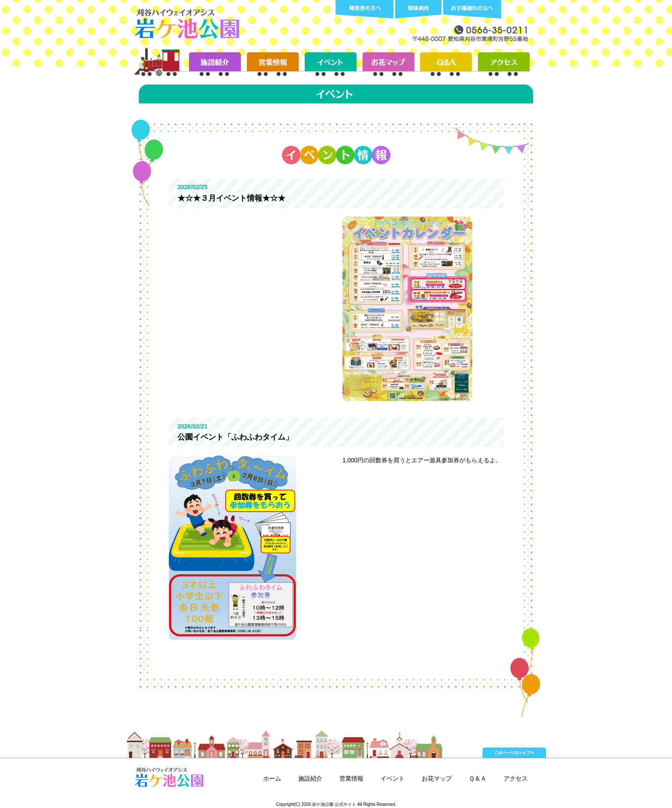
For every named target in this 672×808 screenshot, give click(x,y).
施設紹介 (310, 778)
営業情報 (351, 778)
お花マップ (437, 778)
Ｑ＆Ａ (478, 778)
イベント (393, 778)
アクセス (516, 778)
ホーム (272, 778)
